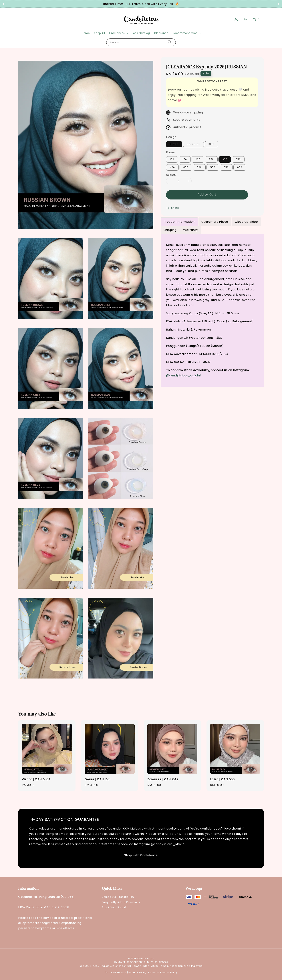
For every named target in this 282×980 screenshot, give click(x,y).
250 (211, 159)
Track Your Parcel (114, 907)
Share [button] (173, 208)
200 (198, 159)
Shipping (170, 230)
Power (171, 152)
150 (185, 159)
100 (172, 159)
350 (238, 159)
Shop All (99, 33)
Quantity (171, 175)
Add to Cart (207, 194)
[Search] (170, 42)
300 (225, 159)
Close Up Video (246, 222)
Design (171, 137)
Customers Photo (215, 222)
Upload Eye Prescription (118, 897)
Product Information (179, 222)
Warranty (191, 230)
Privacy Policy (137, 972)
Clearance (161, 33)
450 (186, 167)
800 (240, 167)
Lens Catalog (141, 33)
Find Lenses (117, 33)
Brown (174, 144)
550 (213, 167)
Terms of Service (116, 972)
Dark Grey (193, 144)
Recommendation (185, 33)
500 (199, 167)
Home (86, 33)
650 (226, 167)
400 (172, 167)
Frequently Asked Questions (121, 902)
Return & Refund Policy (163, 972)
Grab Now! (186, 4)
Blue (211, 144)
